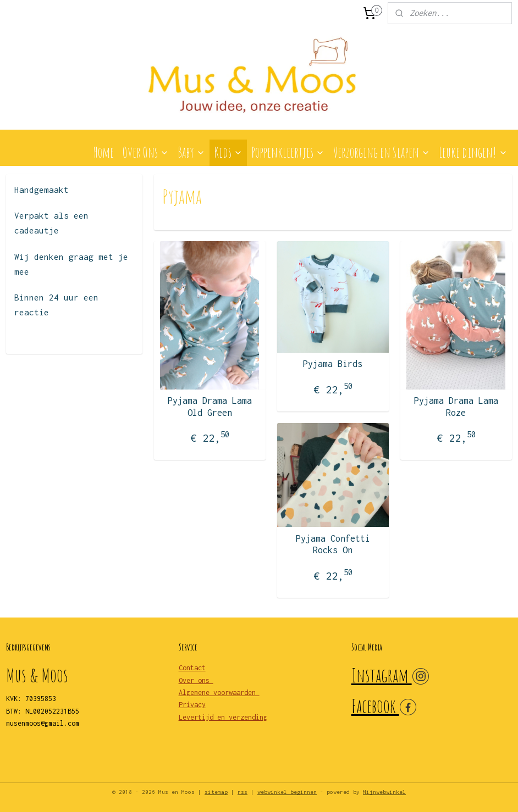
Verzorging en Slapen (382, 152)
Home (103, 152)
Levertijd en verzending (223, 717)
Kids (228, 152)
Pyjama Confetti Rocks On (333, 544)
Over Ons (146, 152)
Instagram (382, 675)
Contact (192, 668)
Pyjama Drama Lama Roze (456, 407)
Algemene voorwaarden (219, 693)
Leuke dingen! (473, 152)
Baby (191, 152)
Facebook (375, 706)
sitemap (216, 792)
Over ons (196, 680)
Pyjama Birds (333, 364)
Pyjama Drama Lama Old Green (210, 407)
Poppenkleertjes (288, 152)
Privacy (192, 705)
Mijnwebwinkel (384, 792)
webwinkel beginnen (287, 792)
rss (243, 792)
